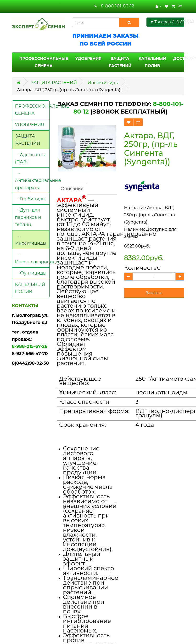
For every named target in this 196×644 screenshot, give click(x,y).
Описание (72, 189)
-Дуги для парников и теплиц (28, 217)
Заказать (154, 293)
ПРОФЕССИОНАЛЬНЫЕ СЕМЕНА (44, 62)
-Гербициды (30, 199)
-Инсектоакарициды (32, 258)
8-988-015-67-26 (30, 346)
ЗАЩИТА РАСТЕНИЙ (120, 62)
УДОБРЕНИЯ (88, 59)
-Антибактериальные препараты (32, 180)
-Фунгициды (31, 273)
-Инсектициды (31, 240)
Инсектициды (103, 83)
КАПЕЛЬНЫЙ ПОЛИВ (152, 62)
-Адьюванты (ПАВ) (30, 158)
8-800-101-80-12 (117, 6)
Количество (142, 268)
